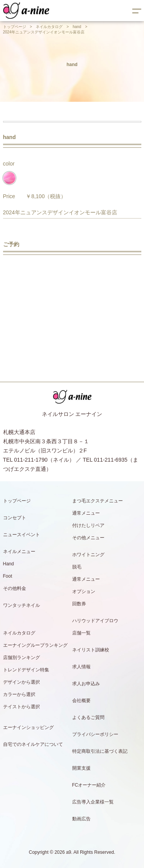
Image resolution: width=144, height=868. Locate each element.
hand (77, 27)
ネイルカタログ (49, 27)
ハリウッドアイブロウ (95, 621)
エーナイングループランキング (35, 645)
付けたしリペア (88, 525)
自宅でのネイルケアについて (33, 744)
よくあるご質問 (88, 717)
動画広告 (81, 819)
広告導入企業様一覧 (93, 802)
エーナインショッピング (28, 727)
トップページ (15, 27)
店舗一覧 (81, 633)
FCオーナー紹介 (89, 785)
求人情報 (81, 667)
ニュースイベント (22, 535)
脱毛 (77, 567)
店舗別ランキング (22, 658)
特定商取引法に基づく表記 (100, 751)
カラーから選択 (19, 694)
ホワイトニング (88, 555)
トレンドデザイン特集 (26, 670)
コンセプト (15, 518)
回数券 (79, 604)
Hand (9, 564)
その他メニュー (88, 538)
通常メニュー (86, 513)
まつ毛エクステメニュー (98, 501)
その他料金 (15, 588)
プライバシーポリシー (95, 734)
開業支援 (81, 768)
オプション (84, 591)
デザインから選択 (22, 682)
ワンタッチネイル (22, 605)
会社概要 (81, 701)
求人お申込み (86, 684)
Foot (8, 576)
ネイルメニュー (19, 552)
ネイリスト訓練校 (91, 650)
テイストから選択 (22, 707)
